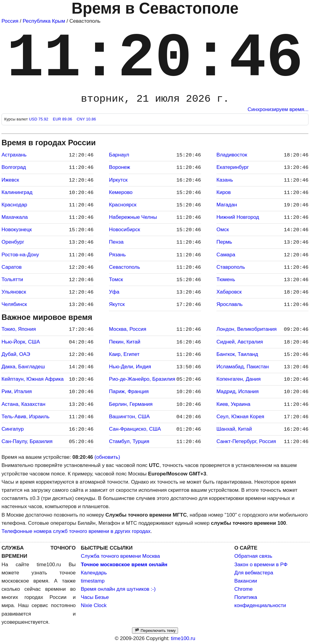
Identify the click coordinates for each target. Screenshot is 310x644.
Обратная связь (253, 556)
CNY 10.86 (86, 119)
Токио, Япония (19, 329)
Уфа (114, 292)
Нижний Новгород (238, 217)
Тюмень (226, 279)
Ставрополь (231, 267)
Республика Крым (44, 21)
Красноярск (123, 205)
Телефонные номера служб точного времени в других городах (76, 531)
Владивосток (232, 155)
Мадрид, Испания (238, 391)
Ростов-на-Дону (20, 255)
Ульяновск (14, 292)
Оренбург (13, 242)
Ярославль (229, 304)
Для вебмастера (254, 573)
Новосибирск (125, 230)
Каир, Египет (124, 354)
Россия (10, 21)
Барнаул (119, 155)
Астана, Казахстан (23, 404)
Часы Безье (95, 597)
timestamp (93, 581)
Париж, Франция (129, 391)
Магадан (227, 205)
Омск (223, 230)
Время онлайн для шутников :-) (118, 589)
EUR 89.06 (63, 119)
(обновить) (107, 457)
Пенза (116, 242)
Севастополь (125, 267)
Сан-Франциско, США (135, 429)
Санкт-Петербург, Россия (246, 441)
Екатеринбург (233, 167)
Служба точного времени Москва (120, 556)
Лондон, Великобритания (247, 329)
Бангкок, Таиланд (237, 354)
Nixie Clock (94, 605)
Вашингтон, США (129, 417)
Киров (224, 192)
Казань (225, 180)
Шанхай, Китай (234, 429)
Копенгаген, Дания (239, 379)
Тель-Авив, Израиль (25, 417)
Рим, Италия (17, 391)
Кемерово (121, 192)
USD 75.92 (39, 119)
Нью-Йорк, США (21, 342)
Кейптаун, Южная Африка (33, 379)
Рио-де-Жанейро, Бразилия (142, 379)
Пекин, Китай (125, 342)
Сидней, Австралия (240, 342)
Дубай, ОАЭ (16, 354)
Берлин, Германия (131, 404)
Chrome (243, 589)
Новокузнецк (17, 230)
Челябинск (14, 304)
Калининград (17, 192)
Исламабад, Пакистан (243, 367)
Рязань (117, 255)
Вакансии (246, 581)
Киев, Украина (233, 404)
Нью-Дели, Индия (130, 367)
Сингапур (13, 429)
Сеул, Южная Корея (240, 417)
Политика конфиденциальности (260, 601)
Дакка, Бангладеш (23, 367)
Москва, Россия (128, 329)
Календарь (94, 573)
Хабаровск (229, 292)
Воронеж (120, 167)
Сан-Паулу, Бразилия (27, 441)
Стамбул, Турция (129, 441)
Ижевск (10, 180)
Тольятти (12, 279)
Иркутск (118, 180)
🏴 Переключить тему (155, 631)
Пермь (224, 242)
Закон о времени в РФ (261, 565)
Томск (116, 279)
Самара (226, 255)
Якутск (117, 304)
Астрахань (14, 155)
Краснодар (14, 205)
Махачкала (15, 217)
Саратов (12, 267)
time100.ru (183, 638)
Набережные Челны (133, 217)
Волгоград (14, 167)
